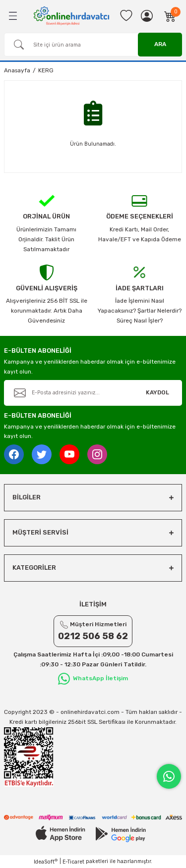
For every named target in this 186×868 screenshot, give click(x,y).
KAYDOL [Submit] (157, 392)
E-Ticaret (73, 862)
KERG (46, 70)
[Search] (93, 45)
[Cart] (170, 16)
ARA (160, 44)
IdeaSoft (46, 862)
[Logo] (71, 16)
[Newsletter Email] (93, 393)
